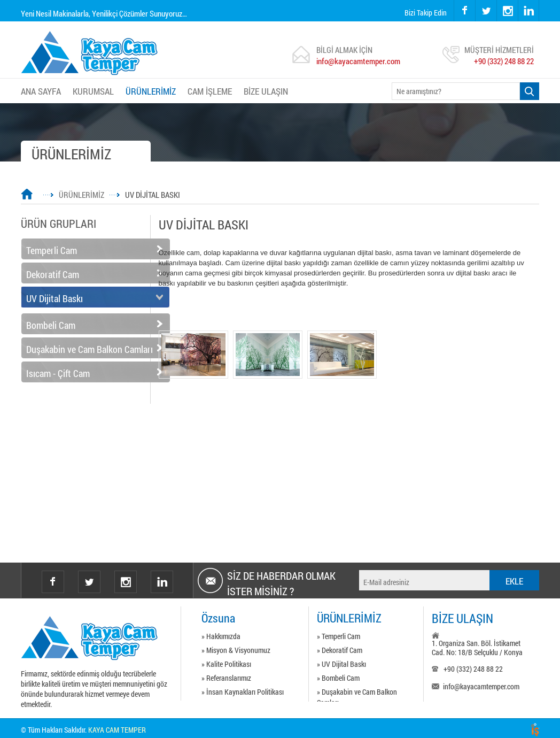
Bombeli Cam (51, 325)
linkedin (528, 11)
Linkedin (162, 582)
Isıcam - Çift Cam (58, 373)
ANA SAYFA (41, 91)
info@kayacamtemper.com (358, 61)
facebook (464, 11)
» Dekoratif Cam (340, 650)
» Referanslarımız (226, 678)
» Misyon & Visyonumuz (236, 650)
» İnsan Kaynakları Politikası (243, 692)
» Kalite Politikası (226, 664)
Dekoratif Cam (53, 274)
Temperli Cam (52, 250)
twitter (476, 0)
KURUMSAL (93, 91)
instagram (497, 0)
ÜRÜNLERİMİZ (151, 91)
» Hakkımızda (221, 636)
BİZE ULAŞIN (266, 91)
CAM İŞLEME (210, 91)
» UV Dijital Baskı (341, 664)
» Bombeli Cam (338, 678)
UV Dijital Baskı (55, 298)
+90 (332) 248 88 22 (504, 61)
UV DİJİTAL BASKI (153, 195)
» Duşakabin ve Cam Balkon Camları (357, 694)
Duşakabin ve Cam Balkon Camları (90, 349)
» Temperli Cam (339, 636)
